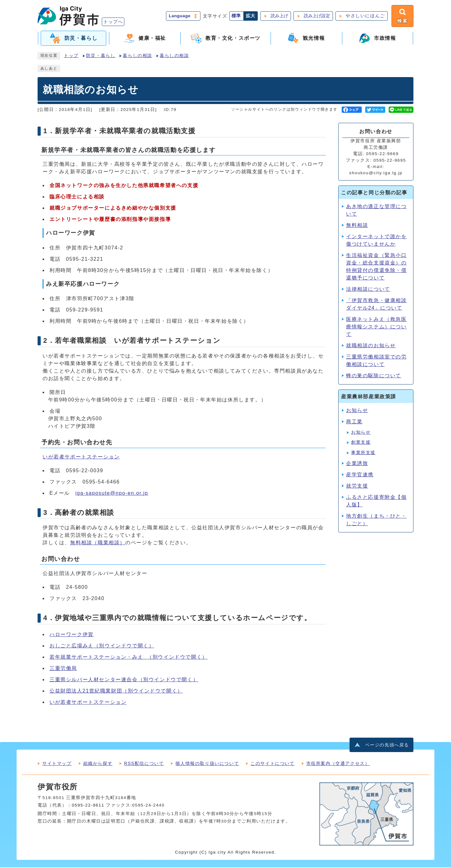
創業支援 (361, 443)
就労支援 (357, 486)
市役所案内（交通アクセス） (338, 764)
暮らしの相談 (137, 56)
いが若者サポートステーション (81, 457)
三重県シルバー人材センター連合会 (124, 680)
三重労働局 (63, 669)
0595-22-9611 (88, 806)
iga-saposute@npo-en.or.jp (112, 493)
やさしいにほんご (365, 16)
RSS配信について (144, 764)
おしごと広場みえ (102, 646)
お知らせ (357, 411)
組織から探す (98, 764)
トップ (71, 56)
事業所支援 (363, 453)
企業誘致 (357, 464)
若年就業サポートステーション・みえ (129, 657)
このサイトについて (272, 764)
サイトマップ (57, 764)
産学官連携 (360, 475)
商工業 (354, 422)
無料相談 (357, 226)
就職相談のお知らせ (371, 346)
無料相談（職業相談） (98, 543)
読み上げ (279, 16)
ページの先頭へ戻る (387, 746)
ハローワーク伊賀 (72, 635)
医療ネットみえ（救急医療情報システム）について (376, 327)
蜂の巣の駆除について (374, 376)
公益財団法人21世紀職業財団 (116, 691)
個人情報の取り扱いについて (207, 764)
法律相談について (368, 290)
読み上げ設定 (316, 16)
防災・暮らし (101, 56)
